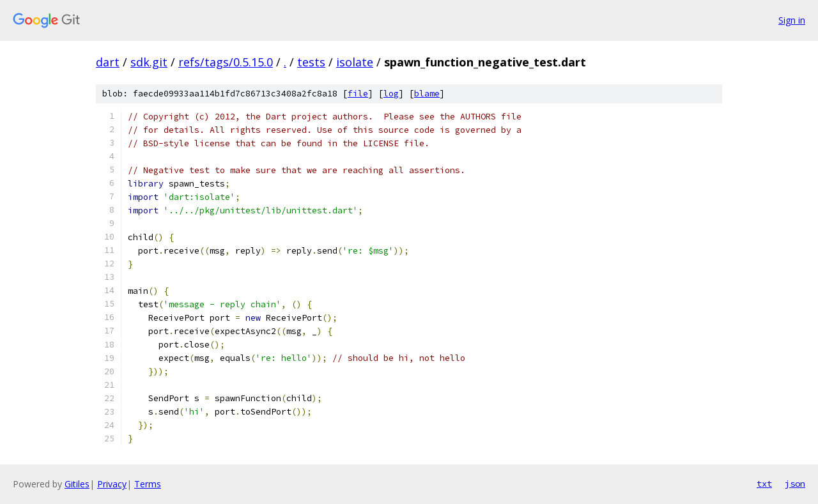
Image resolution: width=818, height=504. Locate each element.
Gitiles (77, 484)
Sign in (792, 20)
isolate (355, 62)
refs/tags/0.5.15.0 (226, 62)
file (358, 94)
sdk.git (149, 62)
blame (427, 94)
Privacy (112, 484)
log (391, 94)
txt (764, 484)
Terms (148, 484)
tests (311, 62)
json (795, 484)
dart (108, 62)
